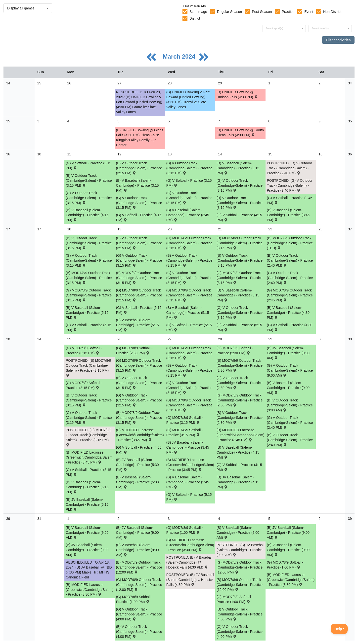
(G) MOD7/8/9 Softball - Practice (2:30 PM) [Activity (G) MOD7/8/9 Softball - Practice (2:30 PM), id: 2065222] (235, 351)
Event (309, 12)
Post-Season (262, 12)
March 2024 (180, 56)
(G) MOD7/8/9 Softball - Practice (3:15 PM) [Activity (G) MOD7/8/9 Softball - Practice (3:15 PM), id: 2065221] (185, 420)
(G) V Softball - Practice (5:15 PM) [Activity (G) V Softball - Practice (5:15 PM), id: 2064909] (239, 327)
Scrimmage (198, 12)
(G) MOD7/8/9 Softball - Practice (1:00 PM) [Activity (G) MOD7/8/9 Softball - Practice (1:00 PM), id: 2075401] (285, 565)
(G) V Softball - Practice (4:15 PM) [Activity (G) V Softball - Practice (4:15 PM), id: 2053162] (239, 217)
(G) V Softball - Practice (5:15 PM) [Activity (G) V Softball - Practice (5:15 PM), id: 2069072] (88, 472)
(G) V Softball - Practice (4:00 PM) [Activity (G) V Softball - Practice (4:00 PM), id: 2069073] (139, 450)
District (195, 18)
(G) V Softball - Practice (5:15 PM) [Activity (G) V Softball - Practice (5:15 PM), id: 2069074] (189, 497)
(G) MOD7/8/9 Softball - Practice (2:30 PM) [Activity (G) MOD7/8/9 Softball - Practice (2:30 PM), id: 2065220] (134, 351)
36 (8, 154)
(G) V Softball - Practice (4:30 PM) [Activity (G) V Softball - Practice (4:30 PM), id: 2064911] (290, 327)
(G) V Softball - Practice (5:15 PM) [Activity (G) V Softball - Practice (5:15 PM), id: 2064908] (189, 327)
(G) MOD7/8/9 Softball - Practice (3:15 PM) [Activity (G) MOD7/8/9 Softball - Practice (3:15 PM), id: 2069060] (185, 432)
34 (8, 83)
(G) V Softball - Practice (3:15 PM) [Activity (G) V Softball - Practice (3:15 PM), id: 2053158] (88, 166)
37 (8, 229)
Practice (288, 12)
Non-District (332, 12)
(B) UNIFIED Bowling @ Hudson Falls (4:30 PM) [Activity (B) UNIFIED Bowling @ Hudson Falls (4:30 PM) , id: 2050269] (237, 95)
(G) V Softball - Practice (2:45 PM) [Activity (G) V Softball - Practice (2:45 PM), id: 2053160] (290, 200)
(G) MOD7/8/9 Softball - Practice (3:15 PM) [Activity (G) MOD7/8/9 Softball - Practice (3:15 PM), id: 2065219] (84, 351)
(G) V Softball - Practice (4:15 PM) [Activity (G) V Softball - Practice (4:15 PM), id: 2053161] (139, 217)
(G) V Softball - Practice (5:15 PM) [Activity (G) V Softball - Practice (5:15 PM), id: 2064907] (139, 310)
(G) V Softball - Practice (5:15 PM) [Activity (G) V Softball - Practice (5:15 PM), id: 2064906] (88, 327)
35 (8, 121)
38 (8, 339)
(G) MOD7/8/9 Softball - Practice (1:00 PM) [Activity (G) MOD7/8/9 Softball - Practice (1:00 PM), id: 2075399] (185, 530)
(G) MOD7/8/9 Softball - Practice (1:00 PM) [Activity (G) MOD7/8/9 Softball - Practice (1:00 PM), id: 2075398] (134, 599)
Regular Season (229, 12)
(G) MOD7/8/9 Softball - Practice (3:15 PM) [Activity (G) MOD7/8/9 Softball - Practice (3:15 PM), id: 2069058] (84, 385)
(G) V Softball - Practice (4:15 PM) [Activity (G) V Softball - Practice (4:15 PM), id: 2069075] (239, 467)
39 (8, 519)
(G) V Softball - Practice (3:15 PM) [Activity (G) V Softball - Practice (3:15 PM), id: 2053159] (189, 183)
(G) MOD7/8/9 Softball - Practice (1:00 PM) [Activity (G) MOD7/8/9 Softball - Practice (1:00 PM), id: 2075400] (235, 599)
